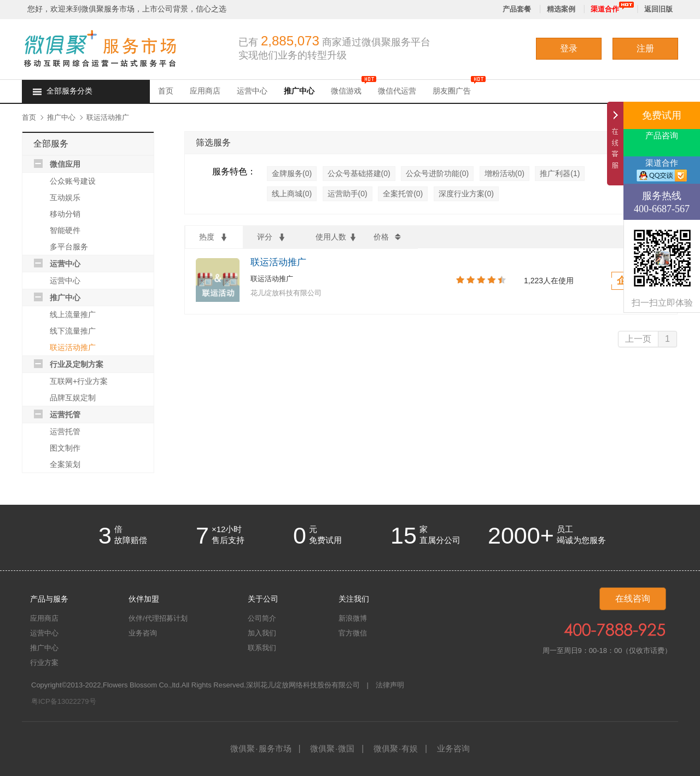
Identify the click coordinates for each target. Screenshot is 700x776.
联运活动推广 (108, 117)
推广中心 (299, 91)
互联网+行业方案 (79, 381)
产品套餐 (517, 9)
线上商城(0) (292, 194)
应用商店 (205, 91)
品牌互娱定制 (73, 398)
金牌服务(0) (292, 173)
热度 (214, 238)
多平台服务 (69, 247)
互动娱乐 (65, 197)
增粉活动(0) (504, 173)
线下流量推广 (73, 331)
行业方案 (44, 663)
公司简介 (262, 618)
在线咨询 (633, 599)
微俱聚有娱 (396, 748)
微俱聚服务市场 (261, 748)
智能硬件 (65, 230)
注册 (645, 48)
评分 (272, 238)
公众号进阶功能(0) (437, 173)
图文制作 (65, 448)
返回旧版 (658, 9)
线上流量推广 (73, 314)
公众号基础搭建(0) (359, 173)
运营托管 (65, 415)
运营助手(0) (348, 194)
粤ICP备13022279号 (64, 701)
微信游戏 (346, 91)
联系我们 (262, 648)
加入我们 (262, 633)
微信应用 (65, 164)
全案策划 (65, 464)
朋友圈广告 (452, 91)
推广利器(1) (560, 173)
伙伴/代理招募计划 (158, 618)
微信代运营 (397, 91)
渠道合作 (605, 9)
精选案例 (561, 9)
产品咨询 (662, 136)
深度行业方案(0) (466, 194)
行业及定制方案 (77, 364)
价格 (388, 238)
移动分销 (65, 214)
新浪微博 (353, 618)
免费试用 (662, 115)
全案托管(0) (403, 194)
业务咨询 (143, 633)
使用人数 (337, 238)
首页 (166, 91)
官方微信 (353, 633)
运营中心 (252, 91)
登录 (569, 48)
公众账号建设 (73, 181)
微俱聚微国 (332, 748)
